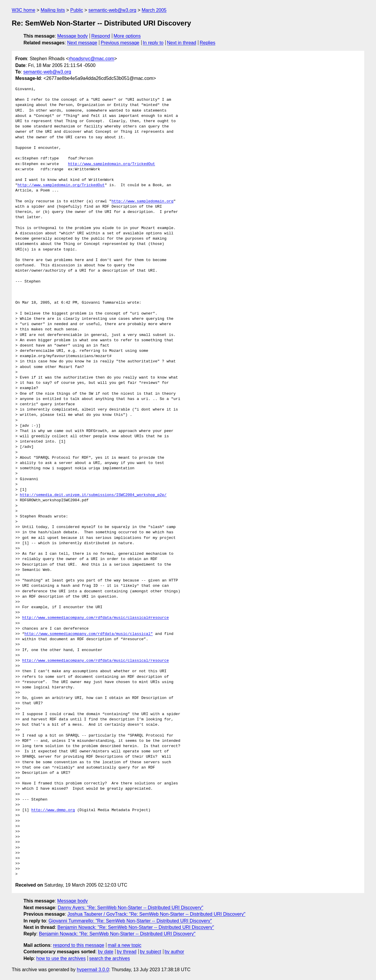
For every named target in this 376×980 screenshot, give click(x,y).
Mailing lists (53, 10)
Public (77, 10)
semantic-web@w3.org (112, 10)
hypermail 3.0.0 (93, 970)
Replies (208, 43)
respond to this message (78, 945)
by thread (127, 952)
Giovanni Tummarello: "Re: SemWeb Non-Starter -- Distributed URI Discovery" (130, 921)
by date (105, 952)
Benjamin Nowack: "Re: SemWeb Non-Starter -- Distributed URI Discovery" (136, 927)
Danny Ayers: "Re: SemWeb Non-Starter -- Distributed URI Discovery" (131, 908)
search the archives (110, 958)
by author (174, 952)
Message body (73, 36)
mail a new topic (125, 945)
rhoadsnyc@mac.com (92, 59)
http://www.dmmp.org (53, 810)
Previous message (120, 43)
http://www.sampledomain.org (143, 201)
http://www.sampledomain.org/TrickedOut (111, 164)
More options (127, 36)
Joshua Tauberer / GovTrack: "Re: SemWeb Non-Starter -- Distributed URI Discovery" (156, 914)
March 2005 (154, 10)
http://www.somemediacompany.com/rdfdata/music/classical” (89, 634)
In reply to (153, 43)
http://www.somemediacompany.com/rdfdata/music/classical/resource (95, 661)
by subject (150, 952)
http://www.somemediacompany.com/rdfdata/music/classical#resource (95, 618)
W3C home (23, 10)
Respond (101, 36)
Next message (82, 43)
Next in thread (182, 43)
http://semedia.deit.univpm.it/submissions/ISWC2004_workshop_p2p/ (93, 495)
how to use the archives (61, 958)
